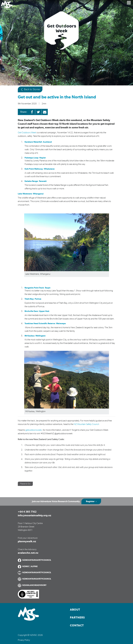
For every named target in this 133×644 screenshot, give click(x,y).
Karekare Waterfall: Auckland (38, 142)
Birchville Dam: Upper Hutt (37, 311)
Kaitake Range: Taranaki (36, 181)
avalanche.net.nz (28, 553)
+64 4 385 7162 (27, 512)
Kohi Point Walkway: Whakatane (40, 169)
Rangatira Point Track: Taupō (37, 288)
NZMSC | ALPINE (30, 566)
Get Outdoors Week (27, 133)
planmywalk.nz (27, 542)
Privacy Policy (24, 640)
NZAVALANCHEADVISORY (34, 585)
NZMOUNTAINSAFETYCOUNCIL (37, 560)
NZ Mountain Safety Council (86, 424)
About (75, 610)
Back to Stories (30, 89)
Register (90, 501)
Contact (77, 626)
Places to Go (25, 484)
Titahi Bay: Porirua (33, 299)
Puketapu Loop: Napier (35, 158)
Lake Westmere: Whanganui (31, 194)
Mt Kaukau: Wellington (35, 336)
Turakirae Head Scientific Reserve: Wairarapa (45, 323)
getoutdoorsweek (34, 430)
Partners (77, 618)
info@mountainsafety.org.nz (34, 516)
